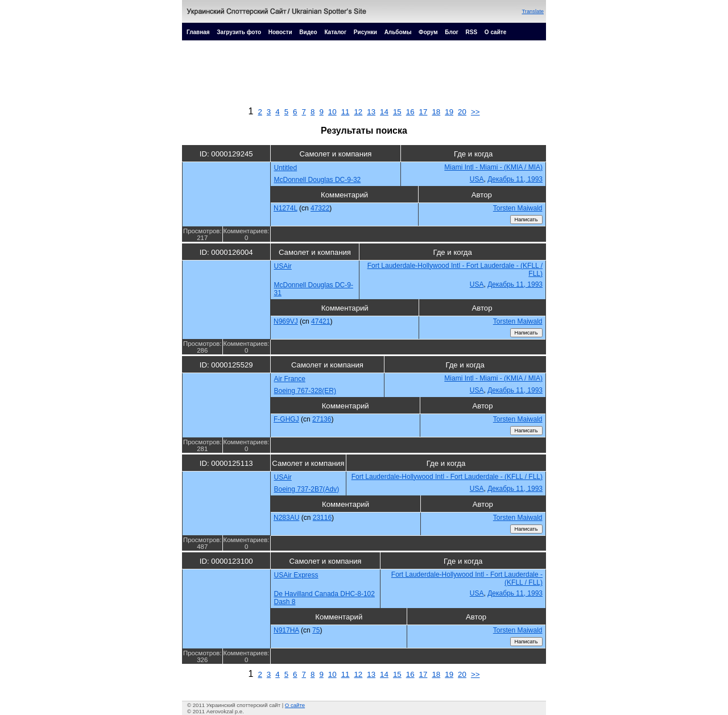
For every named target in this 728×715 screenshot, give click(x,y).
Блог (452, 32)
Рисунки (365, 32)
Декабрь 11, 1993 (515, 179)
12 (358, 112)
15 (397, 112)
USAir (283, 266)
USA (477, 179)
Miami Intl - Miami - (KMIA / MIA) (493, 167)
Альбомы (398, 32)
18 (436, 112)
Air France (290, 379)
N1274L (286, 208)
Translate (533, 11)
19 (449, 112)
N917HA (286, 630)
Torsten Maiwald (518, 208)
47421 (320, 321)
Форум (428, 32)
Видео (308, 32)
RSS (472, 32)
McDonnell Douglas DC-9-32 (318, 180)
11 (346, 112)
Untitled (286, 168)
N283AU (286, 518)
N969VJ (286, 321)
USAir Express (296, 575)
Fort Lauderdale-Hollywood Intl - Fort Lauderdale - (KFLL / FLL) (447, 477)
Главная (198, 32)
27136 (322, 419)
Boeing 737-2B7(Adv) (307, 489)
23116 (322, 518)
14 (384, 112)
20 (462, 112)
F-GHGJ (286, 419)
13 (371, 112)
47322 (320, 208)
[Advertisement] (364, 76)
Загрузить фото (239, 32)
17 (423, 112)
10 (332, 112)
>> (475, 112)
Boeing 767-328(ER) (305, 391)
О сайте (495, 32)
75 (316, 630)
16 (410, 112)
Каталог (335, 32)
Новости (280, 32)
